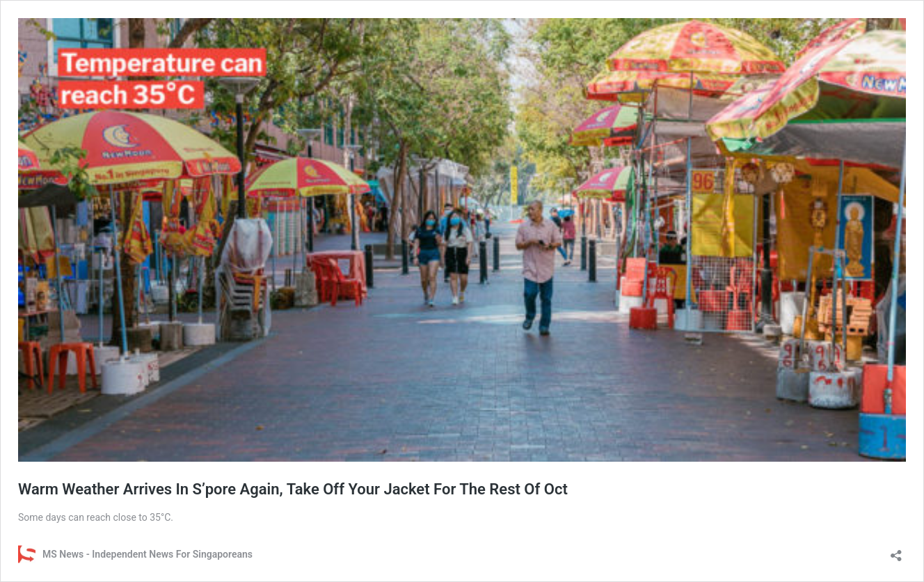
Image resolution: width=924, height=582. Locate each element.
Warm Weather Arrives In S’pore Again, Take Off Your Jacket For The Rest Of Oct (293, 489)
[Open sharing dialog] (896, 551)
